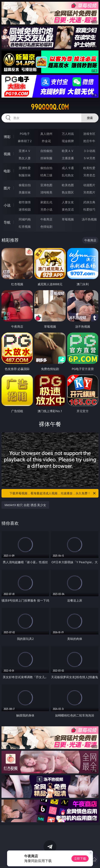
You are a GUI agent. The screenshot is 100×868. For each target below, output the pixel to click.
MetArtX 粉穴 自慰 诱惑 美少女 (25, 505)
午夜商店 (46, 219)
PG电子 (25, 134)
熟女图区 (68, 192)
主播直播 (68, 158)
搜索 (90, 118)
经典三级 (46, 175)
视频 (7, 154)
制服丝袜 (25, 175)
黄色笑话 (68, 209)
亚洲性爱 (25, 168)
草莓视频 (68, 219)
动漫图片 (89, 185)
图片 (7, 188)
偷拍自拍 (46, 168)
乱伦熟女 (68, 175)
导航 (7, 222)
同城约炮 (25, 219)
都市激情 (25, 202)
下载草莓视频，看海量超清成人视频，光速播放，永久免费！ (53, 493)
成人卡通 (68, 168)
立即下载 (80, 858)
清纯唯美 (46, 192)
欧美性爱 (89, 168)
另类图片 (89, 192)
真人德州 (46, 134)
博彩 (7, 137)
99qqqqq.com (50, 107)
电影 (7, 171)
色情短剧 (46, 227)
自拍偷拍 (46, 151)
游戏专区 (89, 134)
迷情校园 (25, 209)
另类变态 (89, 175)
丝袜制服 (46, 158)
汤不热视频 (89, 219)
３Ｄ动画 (89, 151)
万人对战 (68, 134)
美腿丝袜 (25, 192)
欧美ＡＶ (68, 151)
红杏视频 (25, 227)
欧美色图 (68, 185)
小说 (7, 205)
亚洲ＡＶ (25, 151)
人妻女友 (68, 202)
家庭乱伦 (46, 202)
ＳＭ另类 (89, 158)
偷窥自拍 (25, 185)
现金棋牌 (68, 141)
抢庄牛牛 (89, 141)
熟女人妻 (25, 158)
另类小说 (46, 209)
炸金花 (46, 141)
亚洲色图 (46, 185)
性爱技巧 (89, 209)
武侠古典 (89, 202)
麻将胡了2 (25, 141)
